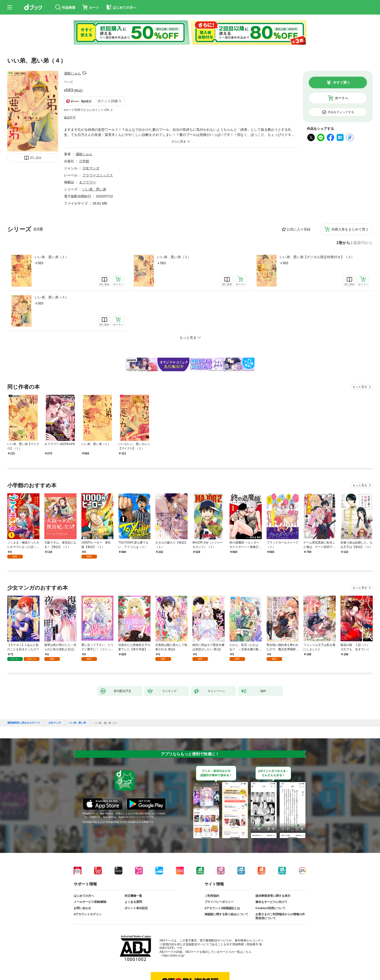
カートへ (341, 98)
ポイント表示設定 (136, 908)
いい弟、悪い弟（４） (52, 297)
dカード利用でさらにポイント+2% (87, 110)
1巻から (343, 243)
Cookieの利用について (270, 908)
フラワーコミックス (98, 175)
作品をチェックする (341, 112)
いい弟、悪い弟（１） (52, 257)
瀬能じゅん (72, 73)
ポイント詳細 (108, 101)
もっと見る (360, 387)
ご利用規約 (212, 896)
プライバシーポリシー (219, 902)
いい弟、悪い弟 (94, 189)
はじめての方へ (84, 896)
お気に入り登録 (299, 229)
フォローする (84, 73)
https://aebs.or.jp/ (173, 955)
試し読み (36, 158)
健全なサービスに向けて (271, 902)
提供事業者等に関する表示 (273, 896)
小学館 (84, 161)
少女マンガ (91, 168)
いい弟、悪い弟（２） (174, 257)
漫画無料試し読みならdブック (24, 723)
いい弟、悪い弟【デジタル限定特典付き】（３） (317, 257)
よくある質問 (133, 902)
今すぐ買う (341, 82)
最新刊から (363, 243)
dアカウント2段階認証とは (222, 908)
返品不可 (70, 117)
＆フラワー (87, 182)
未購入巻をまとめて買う (350, 229)
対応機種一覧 (133, 896)
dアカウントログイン (88, 914)
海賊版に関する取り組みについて (226, 914)
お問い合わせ (82, 908)
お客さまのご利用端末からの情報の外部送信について (280, 916)
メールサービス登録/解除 (90, 902)
